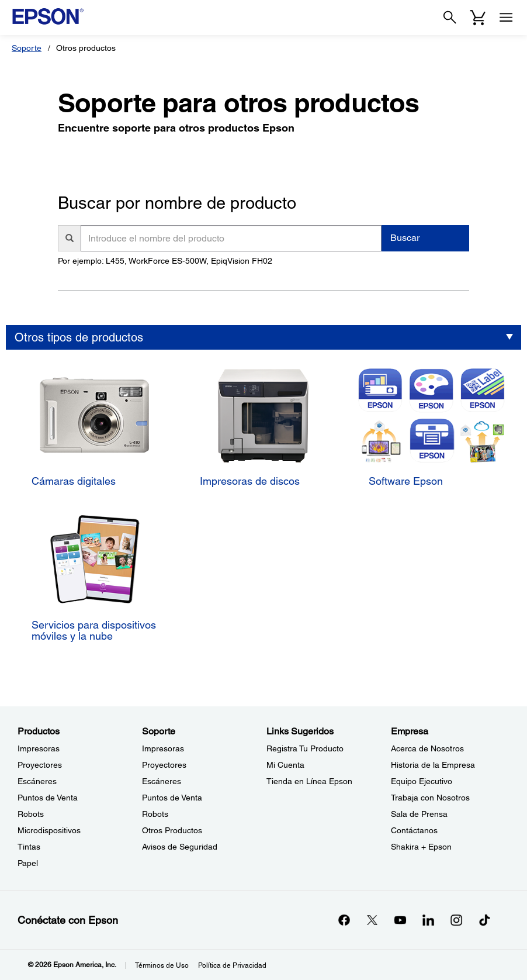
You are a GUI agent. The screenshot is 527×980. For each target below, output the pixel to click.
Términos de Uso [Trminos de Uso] (162, 965)
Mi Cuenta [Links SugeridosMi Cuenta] (285, 765)
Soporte (27, 48)
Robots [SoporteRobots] (155, 814)
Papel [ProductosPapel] (28, 863)
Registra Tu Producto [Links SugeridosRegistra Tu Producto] (305, 748)
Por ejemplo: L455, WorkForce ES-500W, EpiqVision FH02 (165, 261)
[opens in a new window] (484, 920)
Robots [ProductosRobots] (31, 814)
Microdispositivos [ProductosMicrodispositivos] (49, 830)
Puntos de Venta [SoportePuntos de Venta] (172, 798)
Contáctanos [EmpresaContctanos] (414, 830)
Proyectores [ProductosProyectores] (40, 765)
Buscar (405, 238)
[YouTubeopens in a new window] (400, 920)
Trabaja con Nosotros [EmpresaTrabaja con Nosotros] (430, 798)
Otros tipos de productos (79, 337)
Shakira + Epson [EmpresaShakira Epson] (421, 847)
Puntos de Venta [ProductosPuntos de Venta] (48, 798)
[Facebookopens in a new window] (344, 920)
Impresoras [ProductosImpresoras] (39, 748)
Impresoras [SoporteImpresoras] (163, 748)
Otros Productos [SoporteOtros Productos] (172, 830)
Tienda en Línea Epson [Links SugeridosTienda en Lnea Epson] (309, 781)
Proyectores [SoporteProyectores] (164, 765)
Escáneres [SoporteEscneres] (162, 781)
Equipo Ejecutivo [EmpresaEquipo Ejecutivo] (422, 781)
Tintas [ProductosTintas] (29, 847)
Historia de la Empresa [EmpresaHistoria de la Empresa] (433, 765)
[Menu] (506, 18)
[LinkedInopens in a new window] (428, 920)
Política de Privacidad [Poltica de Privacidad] (232, 965)
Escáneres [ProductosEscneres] (37, 781)
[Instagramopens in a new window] (456, 920)
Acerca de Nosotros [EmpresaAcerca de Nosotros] (427, 748)
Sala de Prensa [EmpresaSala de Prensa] (419, 814)
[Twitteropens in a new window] (372, 920)
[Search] (450, 18)
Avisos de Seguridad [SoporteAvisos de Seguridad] (180, 847)
